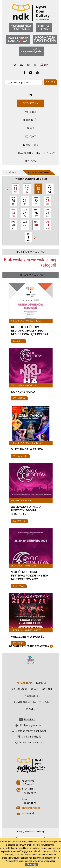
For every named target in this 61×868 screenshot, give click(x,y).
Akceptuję (31, 864)
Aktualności (31, 120)
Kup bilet (30, 112)
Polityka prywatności (31, 725)
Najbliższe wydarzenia (30, 252)
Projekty (30, 161)
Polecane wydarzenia (30, 275)
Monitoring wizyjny (31, 737)
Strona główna (31, 95)
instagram (30, 72)
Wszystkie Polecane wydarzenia (29, 646)
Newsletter (31, 145)
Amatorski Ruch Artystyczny (31, 153)
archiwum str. (29, 813)
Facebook (25, 72)
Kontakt (31, 137)
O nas (31, 128)
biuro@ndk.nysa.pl (31, 808)
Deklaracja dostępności (31, 742)
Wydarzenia (31, 103)
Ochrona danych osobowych (31, 731)
